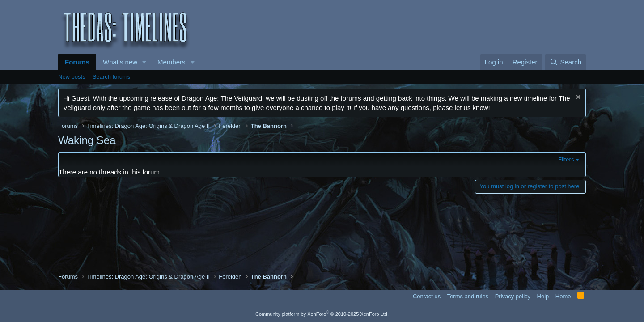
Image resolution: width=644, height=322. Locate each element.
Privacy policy (513, 296)
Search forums (112, 77)
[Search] (566, 62)
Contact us (427, 296)
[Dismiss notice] (577, 98)
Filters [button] (566, 159)
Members (172, 62)
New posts (72, 77)
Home (563, 296)
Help (543, 296)
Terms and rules (468, 296)
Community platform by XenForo (322, 314)
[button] (144, 62)
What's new (120, 62)
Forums (77, 62)
